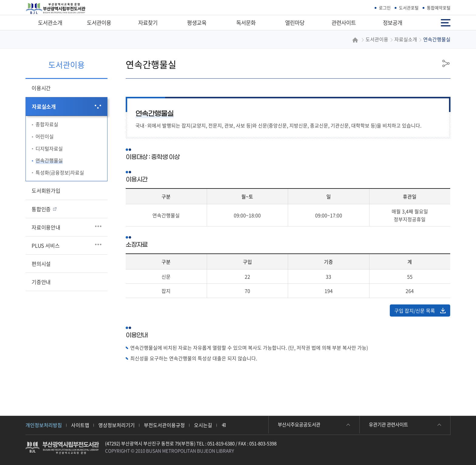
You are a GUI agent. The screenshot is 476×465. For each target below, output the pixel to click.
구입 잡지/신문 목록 (420, 311)
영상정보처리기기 (117, 425)
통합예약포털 (439, 8)
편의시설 (41, 264)
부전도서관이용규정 (164, 425)
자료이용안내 (46, 227)
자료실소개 (44, 106)
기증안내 (41, 282)
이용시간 (41, 88)
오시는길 (203, 425)
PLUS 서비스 (46, 245)
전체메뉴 (446, 22)
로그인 (385, 8)
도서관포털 (409, 8)
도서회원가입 (46, 190)
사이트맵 (80, 425)
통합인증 (41, 209)
